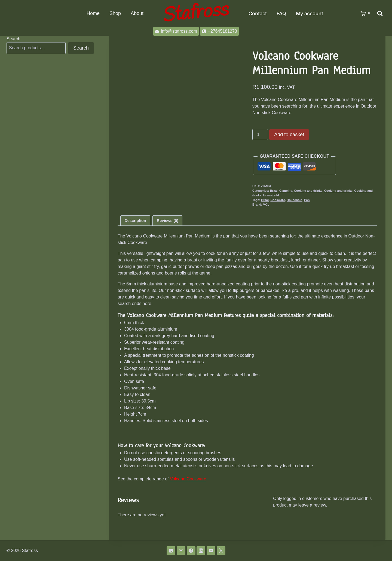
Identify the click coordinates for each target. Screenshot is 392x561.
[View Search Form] (380, 14)
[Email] (181, 551)
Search (13, 39)
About (137, 13)
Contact (258, 13)
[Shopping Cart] (363, 14)
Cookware (278, 200)
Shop (115, 13)
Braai (274, 191)
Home (93, 13)
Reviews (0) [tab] (168, 221)
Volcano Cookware (188, 479)
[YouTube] (211, 551)
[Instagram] (201, 551)
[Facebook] (191, 551)
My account (310, 13)
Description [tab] (135, 221)
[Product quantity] (260, 135)
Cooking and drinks (308, 191)
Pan (307, 200)
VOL (266, 205)
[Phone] (171, 551)
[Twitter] (221, 551)
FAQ (281, 13)
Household (271, 195)
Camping (286, 191)
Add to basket (289, 135)
